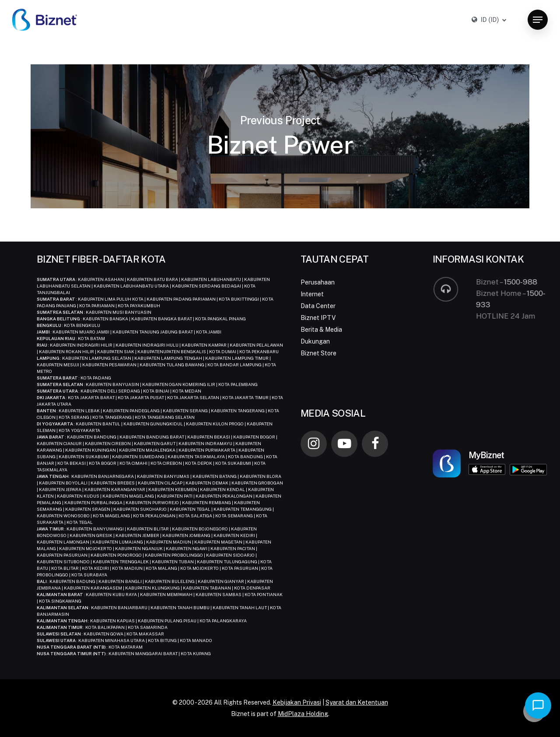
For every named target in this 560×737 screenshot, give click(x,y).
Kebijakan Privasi (297, 702)
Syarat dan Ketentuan (357, 702)
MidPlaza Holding (303, 714)
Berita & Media (321, 330)
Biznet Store (318, 353)
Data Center (318, 306)
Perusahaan (318, 282)
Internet (312, 294)
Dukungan (315, 341)
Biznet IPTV (318, 318)
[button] (538, 20)
